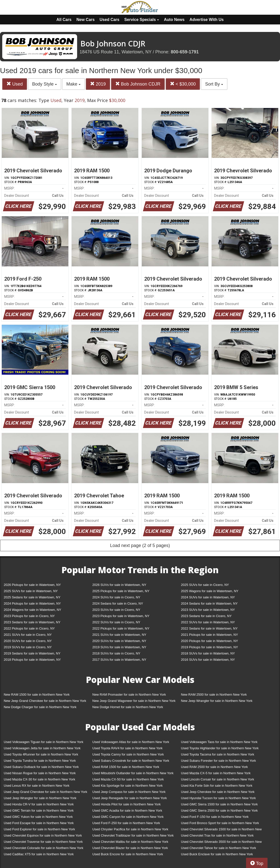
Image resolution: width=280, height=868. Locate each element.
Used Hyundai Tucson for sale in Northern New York (218, 798)
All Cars (64, 20)
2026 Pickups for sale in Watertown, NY (32, 585)
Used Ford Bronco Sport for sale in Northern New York (220, 823)
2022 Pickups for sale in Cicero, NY (29, 628)
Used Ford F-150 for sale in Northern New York (215, 817)
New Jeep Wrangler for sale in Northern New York (217, 701)
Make (73, 84)
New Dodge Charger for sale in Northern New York (40, 707)
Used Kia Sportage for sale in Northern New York (128, 786)
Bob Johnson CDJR (138, 84)
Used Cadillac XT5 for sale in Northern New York (39, 854)
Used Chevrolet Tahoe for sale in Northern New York (218, 848)
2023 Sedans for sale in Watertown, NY (32, 622)
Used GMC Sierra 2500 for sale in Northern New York (219, 811)
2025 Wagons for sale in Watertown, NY (210, 591)
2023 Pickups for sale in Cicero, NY (29, 616)
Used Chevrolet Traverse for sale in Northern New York (43, 842)
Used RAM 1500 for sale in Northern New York (126, 767)
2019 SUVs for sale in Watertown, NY (119, 647)
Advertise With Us (207, 20)
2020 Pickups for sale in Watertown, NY (210, 641)
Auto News (174, 20)
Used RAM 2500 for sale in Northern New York (214, 767)
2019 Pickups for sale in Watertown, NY (210, 647)
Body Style (45, 84)
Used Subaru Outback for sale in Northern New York (41, 767)
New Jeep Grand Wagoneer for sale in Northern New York (134, 701)
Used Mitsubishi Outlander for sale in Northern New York (133, 773)
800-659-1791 (185, 52)
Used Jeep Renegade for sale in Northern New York (130, 798)
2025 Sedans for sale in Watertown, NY (32, 597)
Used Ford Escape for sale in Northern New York (39, 823)
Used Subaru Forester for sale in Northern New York (218, 761)
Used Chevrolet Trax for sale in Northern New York (217, 835)
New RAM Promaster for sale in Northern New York (129, 695)
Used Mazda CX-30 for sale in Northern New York (39, 779)
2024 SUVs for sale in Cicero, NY (116, 597)
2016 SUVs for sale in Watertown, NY (208, 660)
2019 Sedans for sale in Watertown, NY (32, 653)
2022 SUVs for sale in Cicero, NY (116, 622)
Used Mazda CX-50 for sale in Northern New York (128, 779)
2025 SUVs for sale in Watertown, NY (31, 591)
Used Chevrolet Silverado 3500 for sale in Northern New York (221, 843)
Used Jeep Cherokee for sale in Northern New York (218, 792)
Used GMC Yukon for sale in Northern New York (38, 817)
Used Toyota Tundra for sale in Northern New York (40, 761)
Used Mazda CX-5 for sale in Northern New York (216, 773)
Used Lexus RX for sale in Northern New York (37, 786)
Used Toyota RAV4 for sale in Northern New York (127, 748)
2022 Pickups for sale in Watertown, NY (121, 628)
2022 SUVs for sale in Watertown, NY (208, 622)
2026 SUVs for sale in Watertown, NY (119, 585)
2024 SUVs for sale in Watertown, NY (208, 597)
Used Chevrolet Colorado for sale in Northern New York (44, 848)
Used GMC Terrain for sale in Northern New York (39, 811)
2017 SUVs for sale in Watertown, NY (119, 660)
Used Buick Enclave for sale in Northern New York (217, 854)
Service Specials (142, 20)
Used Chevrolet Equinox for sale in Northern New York (43, 835)
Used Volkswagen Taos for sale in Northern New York (219, 742)
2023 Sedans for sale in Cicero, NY (206, 616)
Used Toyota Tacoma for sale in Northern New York (218, 754)
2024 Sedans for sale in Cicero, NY (118, 603)
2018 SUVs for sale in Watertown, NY (208, 653)
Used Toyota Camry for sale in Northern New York (128, 754)
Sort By (214, 84)
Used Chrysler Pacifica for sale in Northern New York (130, 829)
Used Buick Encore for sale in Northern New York (128, 854)
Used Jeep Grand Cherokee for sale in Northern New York (46, 792)
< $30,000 (183, 84)
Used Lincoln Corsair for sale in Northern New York (217, 779)
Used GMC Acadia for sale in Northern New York (127, 811)
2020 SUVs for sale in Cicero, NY (28, 641)
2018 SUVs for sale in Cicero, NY (116, 653)
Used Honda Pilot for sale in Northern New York (127, 804)
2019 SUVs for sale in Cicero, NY (28, 647)
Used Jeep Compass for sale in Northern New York (129, 792)
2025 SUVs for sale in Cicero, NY (205, 585)
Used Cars (109, 20)
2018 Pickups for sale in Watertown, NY (32, 660)
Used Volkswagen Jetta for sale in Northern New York (42, 748)
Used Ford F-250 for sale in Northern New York (126, 823)
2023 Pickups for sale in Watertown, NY (121, 616)
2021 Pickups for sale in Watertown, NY (210, 635)
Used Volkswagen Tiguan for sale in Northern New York (44, 742)
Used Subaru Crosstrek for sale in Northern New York (131, 761)
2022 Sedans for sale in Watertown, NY (209, 628)
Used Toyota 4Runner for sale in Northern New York (41, 754)
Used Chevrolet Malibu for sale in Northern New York (130, 842)
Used (15, 84)
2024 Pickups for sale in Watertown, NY (32, 603)
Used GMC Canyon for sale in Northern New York (128, 817)
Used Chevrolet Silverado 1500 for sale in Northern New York (221, 830)
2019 (98, 84)
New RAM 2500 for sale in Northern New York (214, 695)
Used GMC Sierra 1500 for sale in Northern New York (219, 804)
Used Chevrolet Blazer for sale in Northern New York (130, 848)
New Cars (85, 20)
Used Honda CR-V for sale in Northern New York (39, 804)
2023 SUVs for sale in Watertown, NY (208, 610)
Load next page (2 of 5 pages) (140, 545)
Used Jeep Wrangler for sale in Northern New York (40, 798)
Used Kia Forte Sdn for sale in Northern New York (217, 786)
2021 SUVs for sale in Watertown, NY (119, 635)
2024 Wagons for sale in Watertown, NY (32, 610)
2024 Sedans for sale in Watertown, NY (209, 603)
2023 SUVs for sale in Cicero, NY (116, 610)
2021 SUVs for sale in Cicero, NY (28, 635)
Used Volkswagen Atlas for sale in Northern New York (131, 742)
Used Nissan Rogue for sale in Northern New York (40, 773)
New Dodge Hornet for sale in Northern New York (128, 707)
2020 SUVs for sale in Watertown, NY (119, 641)
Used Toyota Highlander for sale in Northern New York (220, 748)
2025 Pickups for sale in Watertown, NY (121, 591)
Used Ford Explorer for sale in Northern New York (39, 829)
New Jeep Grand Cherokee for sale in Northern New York (45, 701)
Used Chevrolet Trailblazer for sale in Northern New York (133, 835)
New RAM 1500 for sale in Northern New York (37, 695)
